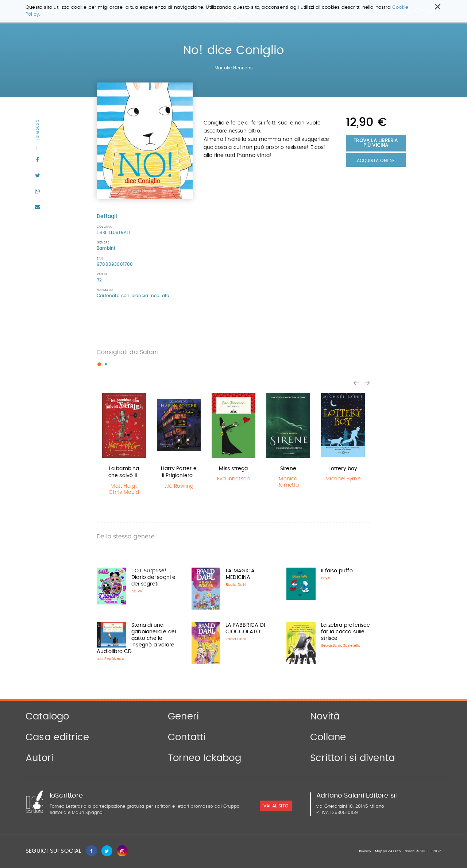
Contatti (187, 737)
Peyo (326, 578)
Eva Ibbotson (233, 479)
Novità (325, 717)
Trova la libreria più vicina (376, 143)
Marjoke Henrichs (233, 68)
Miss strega (233, 469)
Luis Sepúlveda (111, 659)
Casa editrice (57, 737)
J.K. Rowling (179, 486)
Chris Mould (124, 492)
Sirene (288, 469)
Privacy (365, 851)
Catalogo (47, 717)
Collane (328, 737)
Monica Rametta (288, 482)
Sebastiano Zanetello (341, 646)
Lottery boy (343, 469)
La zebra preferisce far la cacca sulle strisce (346, 632)
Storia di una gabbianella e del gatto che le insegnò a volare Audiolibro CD (136, 638)
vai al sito (276, 806)
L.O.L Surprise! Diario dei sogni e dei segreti (154, 577)
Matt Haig (123, 486)
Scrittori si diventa (352, 758)
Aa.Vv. (137, 591)
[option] (124, 445)
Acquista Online (376, 161)
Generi (183, 717)
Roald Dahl (236, 585)
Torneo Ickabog (204, 758)
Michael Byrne (343, 479)
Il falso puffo (337, 571)
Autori (39, 758)
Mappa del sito (388, 851)
